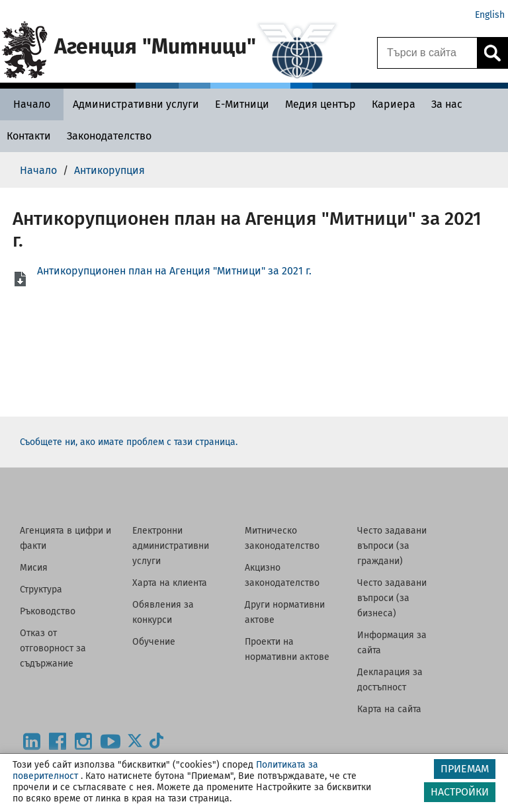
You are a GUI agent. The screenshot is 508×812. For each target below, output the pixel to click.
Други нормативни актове (285, 612)
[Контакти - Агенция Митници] (29, 136)
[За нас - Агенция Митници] (447, 104)
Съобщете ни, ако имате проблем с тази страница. (129, 442)
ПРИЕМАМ (465, 769)
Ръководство (48, 611)
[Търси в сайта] (427, 53)
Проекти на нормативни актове (287, 649)
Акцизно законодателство (282, 575)
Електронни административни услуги (171, 546)
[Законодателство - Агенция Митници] (109, 136)
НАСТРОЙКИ (460, 792)
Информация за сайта (392, 643)
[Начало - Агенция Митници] (32, 104)
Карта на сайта (389, 709)
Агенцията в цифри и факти (65, 538)
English (490, 15)
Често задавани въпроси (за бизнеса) (392, 598)
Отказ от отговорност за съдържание (53, 648)
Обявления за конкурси (163, 612)
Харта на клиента (170, 583)
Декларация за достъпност (390, 680)
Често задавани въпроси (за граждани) (392, 546)
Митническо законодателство (282, 538)
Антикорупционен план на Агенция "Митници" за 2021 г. (174, 271)
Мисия (34, 568)
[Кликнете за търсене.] (492, 53)
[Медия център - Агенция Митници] (320, 104)
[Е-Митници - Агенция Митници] (242, 104)
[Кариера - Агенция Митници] (394, 104)
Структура (41, 589)
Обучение (154, 642)
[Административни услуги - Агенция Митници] (136, 104)
